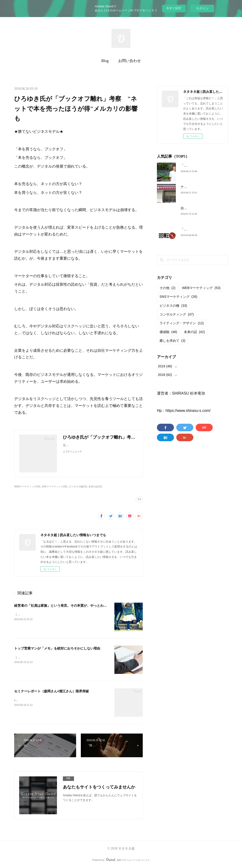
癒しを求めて (172, 341)
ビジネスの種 (173, 306)
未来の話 (194, 332)
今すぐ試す (174, 8)
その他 (167, 288)
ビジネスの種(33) (78, 487)
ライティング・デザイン (182, 323)
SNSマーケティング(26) (54, 487)
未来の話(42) (95, 487)
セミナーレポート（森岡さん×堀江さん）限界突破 (52, 691)
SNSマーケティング (178, 297)
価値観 (168, 332)
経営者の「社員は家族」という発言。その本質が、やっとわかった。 (65, 605)
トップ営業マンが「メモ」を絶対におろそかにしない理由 (57, 648)
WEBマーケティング (201, 288)
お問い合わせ (130, 61)
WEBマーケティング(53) (27, 487)
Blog (105, 61)
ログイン (202, 8)
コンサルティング (177, 314)
